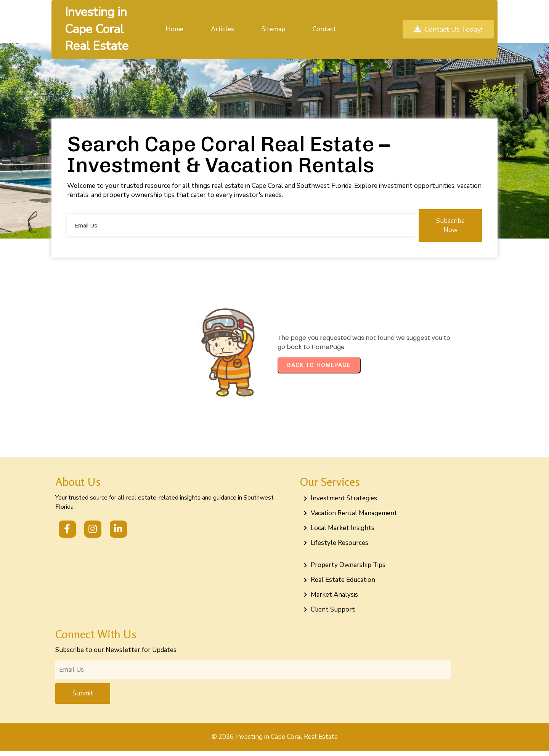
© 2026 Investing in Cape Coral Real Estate (275, 742)
